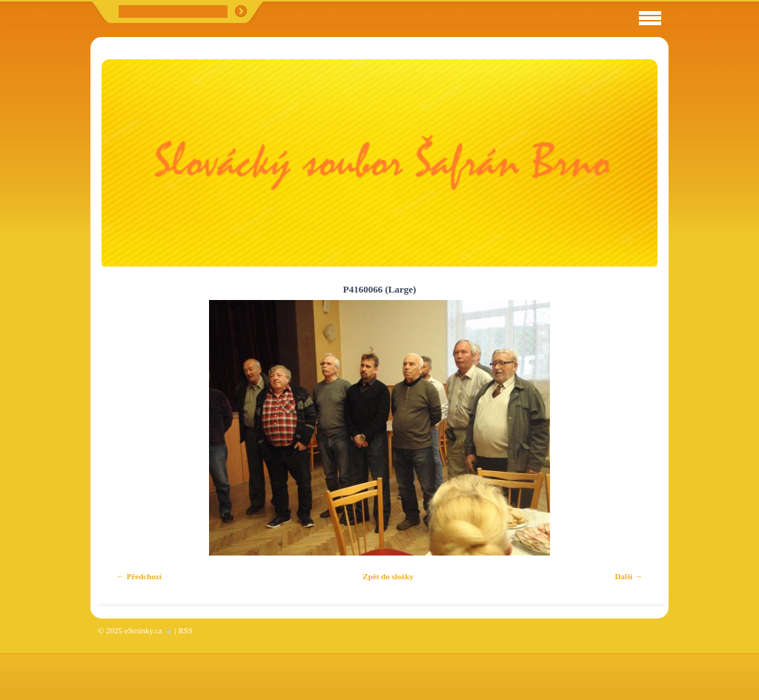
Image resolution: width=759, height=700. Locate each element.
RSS (185, 630)
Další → (629, 576)
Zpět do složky (388, 576)
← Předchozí (139, 576)
